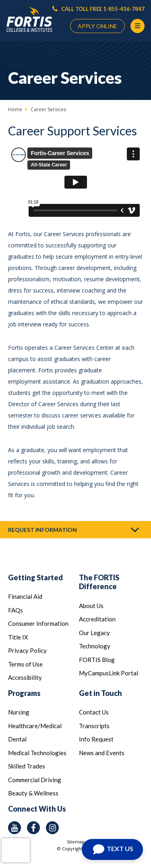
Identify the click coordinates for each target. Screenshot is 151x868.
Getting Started (35, 577)
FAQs (16, 610)
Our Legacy (94, 633)
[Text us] (112, 849)
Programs (24, 693)
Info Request (96, 739)
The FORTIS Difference (99, 582)
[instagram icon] (52, 828)
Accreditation (97, 619)
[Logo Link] (29, 20)
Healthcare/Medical (35, 726)
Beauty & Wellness (33, 793)
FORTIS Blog (97, 660)
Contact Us (94, 712)
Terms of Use (25, 664)
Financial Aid (25, 596)
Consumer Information (38, 623)
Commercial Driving (35, 780)
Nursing (19, 712)
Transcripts (94, 726)
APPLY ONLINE (97, 26)
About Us (91, 606)
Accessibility (25, 677)
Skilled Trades (27, 766)
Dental (17, 739)
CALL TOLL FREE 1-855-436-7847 (98, 9)
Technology (95, 646)
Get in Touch (100, 693)
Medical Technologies (37, 753)
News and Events (102, 753)
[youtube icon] (14, 828)
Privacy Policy (27, 650)
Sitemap (76, 842)
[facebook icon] (33, 828)
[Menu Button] (138, 26)
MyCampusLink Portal (109, 673)
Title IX (18, 637)
